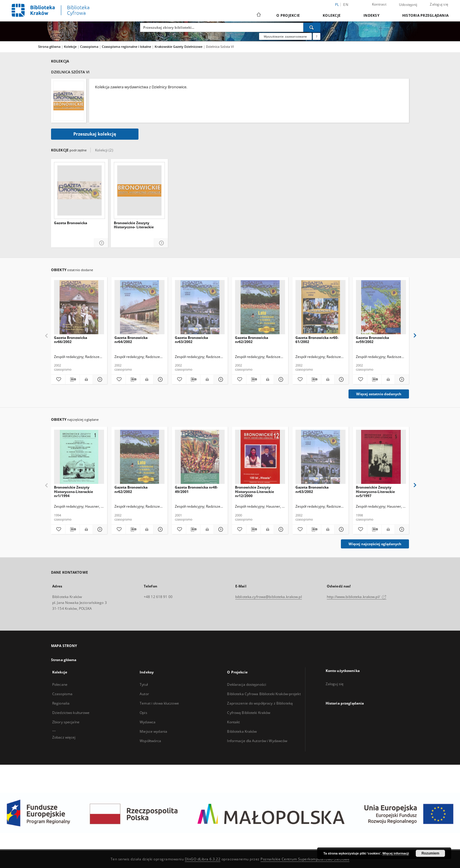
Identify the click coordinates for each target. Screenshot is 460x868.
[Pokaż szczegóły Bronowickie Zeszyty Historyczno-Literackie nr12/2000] (280, 529)
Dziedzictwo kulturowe (71, 713)
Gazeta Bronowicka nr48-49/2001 (196, 489)
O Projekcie (288, 15)
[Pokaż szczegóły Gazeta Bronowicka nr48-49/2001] (220, 529)
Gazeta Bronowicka (71, 223)
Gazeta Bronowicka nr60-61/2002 (317, 340)
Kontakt (233, 722)
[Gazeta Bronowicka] (80, 190)
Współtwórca (150, 741)
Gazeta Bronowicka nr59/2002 (372, 340)
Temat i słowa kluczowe (159, 703)
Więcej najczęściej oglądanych (375, 544)
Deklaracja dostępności (247, 684)
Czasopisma (90, 47)
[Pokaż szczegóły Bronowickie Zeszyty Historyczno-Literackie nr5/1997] (401, 529)
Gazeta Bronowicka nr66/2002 (71, 340)
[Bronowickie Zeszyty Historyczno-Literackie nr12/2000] (260, 457)
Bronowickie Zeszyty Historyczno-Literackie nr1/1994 (73, 491)
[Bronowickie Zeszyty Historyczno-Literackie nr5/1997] (381, 457)
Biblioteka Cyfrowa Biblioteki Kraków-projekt (264, 694)
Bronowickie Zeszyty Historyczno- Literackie (134, 225)
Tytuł (144, 684)
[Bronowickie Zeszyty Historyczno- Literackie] (139, 190)
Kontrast (379, 4)
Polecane (60, 684)
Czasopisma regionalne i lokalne (127, 47)
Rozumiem (431, 853)
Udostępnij (408, 5)
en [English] (346, 5)
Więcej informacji (396, 853)
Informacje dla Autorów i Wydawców (257, 741)
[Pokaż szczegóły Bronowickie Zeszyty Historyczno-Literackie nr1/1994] (99, 529)
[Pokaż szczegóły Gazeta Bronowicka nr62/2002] (280, 379)
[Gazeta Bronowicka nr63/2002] (200, 307)
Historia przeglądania (425, 15)
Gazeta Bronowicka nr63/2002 (191, 340)
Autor (144, 694)
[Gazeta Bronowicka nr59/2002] (381, 307)
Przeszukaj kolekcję (95, 134)
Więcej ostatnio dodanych (379, 394)
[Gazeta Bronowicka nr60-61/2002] (321, 307)
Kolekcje (332, 15)
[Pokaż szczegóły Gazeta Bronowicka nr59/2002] (401, 379)
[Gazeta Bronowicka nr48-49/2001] (200, 457)
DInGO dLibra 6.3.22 (203, 859)
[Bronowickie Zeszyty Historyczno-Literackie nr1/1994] (79, 457)
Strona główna (49, 47)
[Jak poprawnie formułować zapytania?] (317, 36)
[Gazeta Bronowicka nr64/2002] (139, 307)
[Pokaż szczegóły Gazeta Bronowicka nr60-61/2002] (341, 379)
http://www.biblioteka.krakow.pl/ (357, 597)
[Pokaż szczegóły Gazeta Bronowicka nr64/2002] (160, 379)
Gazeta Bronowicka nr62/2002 (252, 340)
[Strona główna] (258, 15)
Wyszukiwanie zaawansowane (285, 36)
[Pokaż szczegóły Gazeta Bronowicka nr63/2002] (220, 379)
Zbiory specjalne (66, 722)
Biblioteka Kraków (242, 731)
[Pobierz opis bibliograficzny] (72, 379)
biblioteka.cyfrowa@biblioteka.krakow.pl (269, 597)
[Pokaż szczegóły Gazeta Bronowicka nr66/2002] (99, 379)
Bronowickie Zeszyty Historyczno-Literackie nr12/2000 (254, 491)
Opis (143, 713)
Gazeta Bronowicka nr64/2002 (131, 340)
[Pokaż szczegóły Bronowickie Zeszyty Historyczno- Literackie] (161, 243)
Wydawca (148, 722)
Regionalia (61, 703)
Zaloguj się (439, 4)
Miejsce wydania (153, 731)
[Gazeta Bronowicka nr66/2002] (79, 307)
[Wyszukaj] (312, 27)
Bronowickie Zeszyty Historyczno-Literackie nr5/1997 (375, 491)
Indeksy (371, 15)
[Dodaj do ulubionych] (58, 379)
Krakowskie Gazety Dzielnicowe (179, 47)
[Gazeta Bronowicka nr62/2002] (260, 307)
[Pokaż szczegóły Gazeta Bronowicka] (101, 243)
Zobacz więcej (64, 737)
